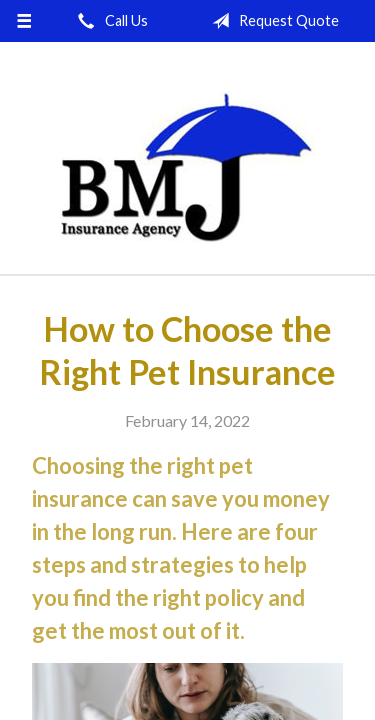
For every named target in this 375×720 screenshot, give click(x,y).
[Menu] (24, 21)
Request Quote (271, 21)
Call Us (109, 21)
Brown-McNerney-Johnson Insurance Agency (188, 167)
